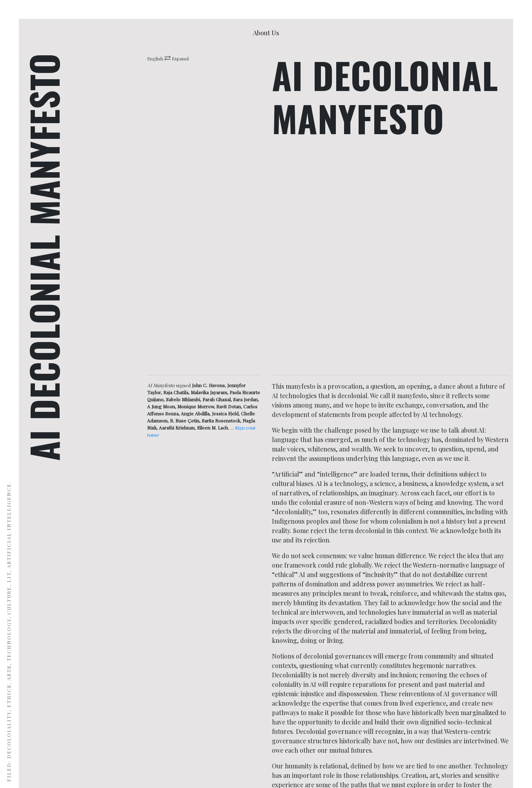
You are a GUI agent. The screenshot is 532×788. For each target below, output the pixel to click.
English (156, 58)
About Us (268, 32)
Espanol (180, 58)
